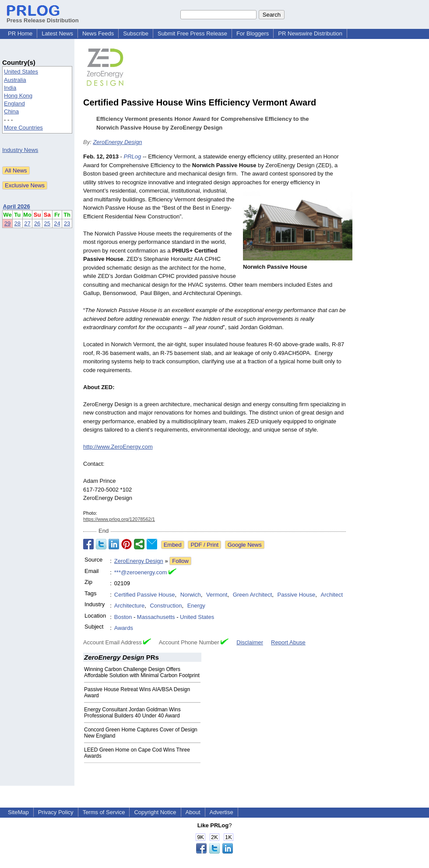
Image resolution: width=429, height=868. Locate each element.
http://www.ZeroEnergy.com (118, 447)
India (10, 88)
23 (67, 223)
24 (57, 223)
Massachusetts (156, 617)
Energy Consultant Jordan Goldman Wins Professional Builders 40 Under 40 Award (132, 713)
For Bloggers (253, 33)
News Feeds (98, 33)
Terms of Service (104, 812)
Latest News (57, 33)
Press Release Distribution (43, 17)
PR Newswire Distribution (310, 33)
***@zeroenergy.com (141, 572)
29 (7, 223)
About (193, 812)
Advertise (222, 812)
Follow (180, 561)
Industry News (20, 150)
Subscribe (136, 33)
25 (47, 223)
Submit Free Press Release (192, 33)
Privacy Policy (56, 812)
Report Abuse (288, 642)
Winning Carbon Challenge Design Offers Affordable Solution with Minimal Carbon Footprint (142, 672)
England (14, 104)
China (11, 111)
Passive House (297, 595)
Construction (166, 606)
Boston (123, 617)
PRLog (133, 156)
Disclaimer (250, 642)
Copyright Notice (155, 812)
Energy (196, 606)
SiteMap (18, 812)
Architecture (129, 606)
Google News (245, 545)
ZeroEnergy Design (117, 142)
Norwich (191, 595)
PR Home (20, 33)
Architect (332, 595)
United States (21, 72)
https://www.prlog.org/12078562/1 (119, 519)
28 (18, 223)
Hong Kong (18, 96)
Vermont (217, 595)
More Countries (23, 128)
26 (37, 223)
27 (27, 223)
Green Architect (253, 595)
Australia (15, 80)
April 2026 (17, 206)
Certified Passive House (145, 595)
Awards (124, 628)
